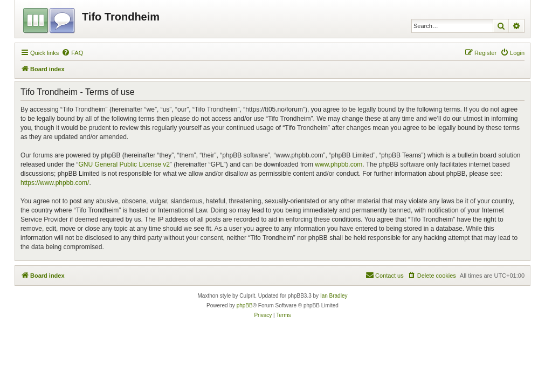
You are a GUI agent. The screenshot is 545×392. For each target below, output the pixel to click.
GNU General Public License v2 (124, 164)
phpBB (245, 305)
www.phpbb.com (339, 164)
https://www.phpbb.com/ (55, 183)
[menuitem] (72, 53)
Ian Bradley (334, 296)
